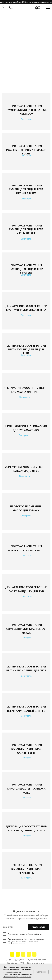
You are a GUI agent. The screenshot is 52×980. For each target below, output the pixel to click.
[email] (15, 927)
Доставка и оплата (37, 960)
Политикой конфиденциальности (17, 977)
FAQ (22, 963)
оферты (38, 934)
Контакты (12, 963)
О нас (8, 960)
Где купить (20, 960)
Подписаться (38, 927)
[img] (3, 7)
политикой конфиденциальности (23, 942)
